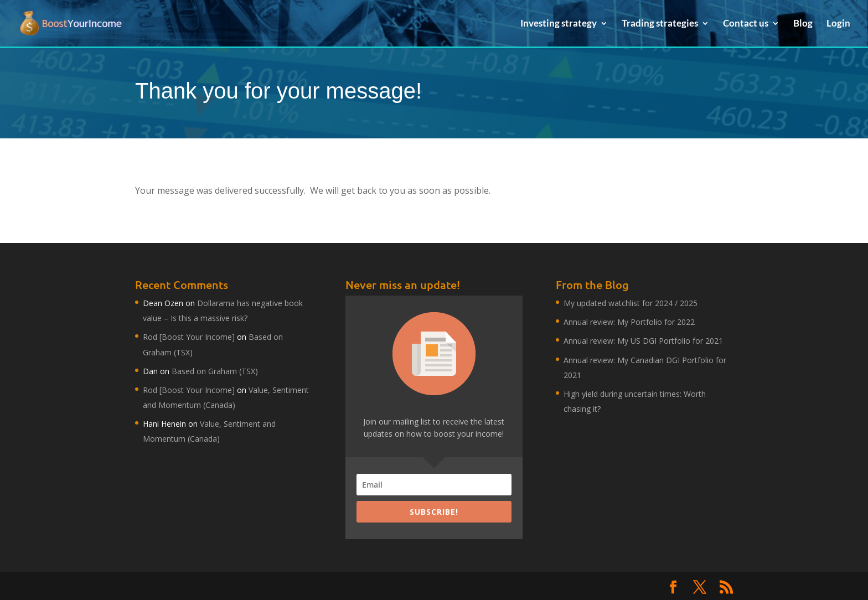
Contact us (746, 24)
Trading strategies (660, 24)
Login (838, 24)
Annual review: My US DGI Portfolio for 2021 (643, 341)
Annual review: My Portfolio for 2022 (629, 322)
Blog (803, 24)
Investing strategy (559, 24)
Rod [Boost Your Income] (189, 337)
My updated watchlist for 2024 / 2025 (631, 303)
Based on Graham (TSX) (215, 371)
